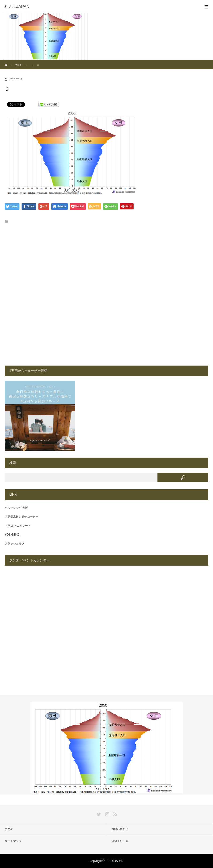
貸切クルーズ (120, 841)
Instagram (107, 813)
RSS (115, 813)
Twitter (98, 813)
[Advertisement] (71, 264)
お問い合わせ (120, 829)
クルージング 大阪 (16, 508)
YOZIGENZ (12, 535)
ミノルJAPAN (115, 861)
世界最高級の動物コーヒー (22, 517)
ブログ (18, 65)
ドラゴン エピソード (18, 526)
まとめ (9, 829)
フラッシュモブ (15, 544)
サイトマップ (13, 841)
